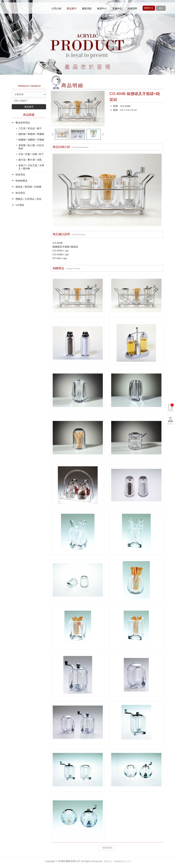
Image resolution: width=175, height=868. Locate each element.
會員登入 (170, 442)
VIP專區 (20, 205)
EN (161, 8)
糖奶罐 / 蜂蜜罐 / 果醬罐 (31, 134)
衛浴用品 (20, 193)
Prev (9, 44)
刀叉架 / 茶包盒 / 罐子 (30, 128)
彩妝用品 (20, 174)
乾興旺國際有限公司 (29, 8)
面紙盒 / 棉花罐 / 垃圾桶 (28, 187)
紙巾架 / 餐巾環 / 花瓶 (30, 160)
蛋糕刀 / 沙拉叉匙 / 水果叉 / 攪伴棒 (31, 167)
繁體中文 (149, 8)
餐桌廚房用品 (23, 123)
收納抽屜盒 (22, 181)
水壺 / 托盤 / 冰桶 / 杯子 (31, 154)
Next (166, 44)
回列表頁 (107, 848)
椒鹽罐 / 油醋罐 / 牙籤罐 (31, 140)
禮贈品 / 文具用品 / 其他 (28, 199)
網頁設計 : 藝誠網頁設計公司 (118, 861)
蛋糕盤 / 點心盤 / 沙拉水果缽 (31, 147)
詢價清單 (170, 425)
